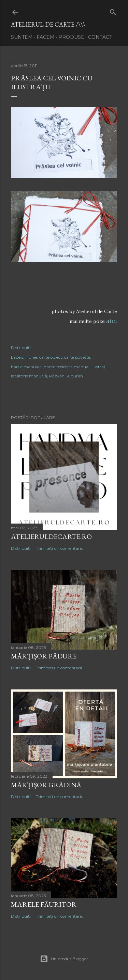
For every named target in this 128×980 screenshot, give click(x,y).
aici (112, 321)
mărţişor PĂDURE (44, 656)
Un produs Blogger (64, 959)
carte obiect (51, 357)
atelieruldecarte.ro (51, 536)
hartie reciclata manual (67, 367)
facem (46, 37)
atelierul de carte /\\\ (48, 24)
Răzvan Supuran (66, 376)
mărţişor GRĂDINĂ (46, 785)
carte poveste (77, 357)
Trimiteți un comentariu (60, 548)
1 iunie (31, 357)
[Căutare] (113, 11)
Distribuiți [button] (21, 348)
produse (71, 37)
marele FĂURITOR (44, 904)
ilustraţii (99, 367)
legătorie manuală (29, 376)
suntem (22, 37)
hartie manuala (26, 367)
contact (100, 37)
